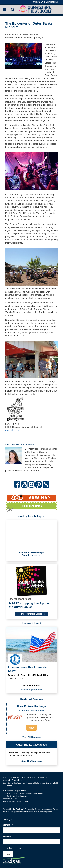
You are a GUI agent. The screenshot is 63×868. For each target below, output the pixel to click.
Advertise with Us (10, 799)
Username (8, 825)
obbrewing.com (13, 430)
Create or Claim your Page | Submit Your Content (23, 793)
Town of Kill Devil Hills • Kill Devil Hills (28, 675)
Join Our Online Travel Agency (15, 796)
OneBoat (20, 809)
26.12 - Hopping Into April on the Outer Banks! (30, 605)
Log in (8, 854)
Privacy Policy (17, 780)
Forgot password (16, 848)
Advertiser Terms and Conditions (16, 801)
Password (7, 837)
